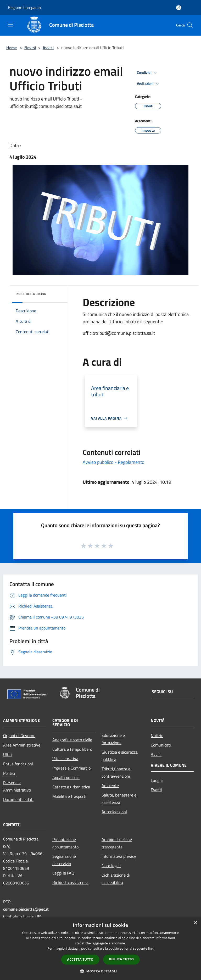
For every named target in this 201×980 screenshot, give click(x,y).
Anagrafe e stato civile (72, 740)
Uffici (8, 754)
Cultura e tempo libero (72, 749)
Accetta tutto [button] (80, 959)
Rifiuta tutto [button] (122, 959)
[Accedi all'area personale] (179, 8)
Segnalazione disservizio (64, 860)
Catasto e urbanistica (71, 787)
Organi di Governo (19, 736)
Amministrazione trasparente (117, 843)
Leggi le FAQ (63, 873)
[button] (100, 971)
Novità (30, 48)
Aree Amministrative (22, 745)
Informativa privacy (119, 856)
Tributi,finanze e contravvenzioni (116, 772)
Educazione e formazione (113, 739)
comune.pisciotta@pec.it (26, 909)
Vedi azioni (149, 84)
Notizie (157, 736)
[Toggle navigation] (10, 25)
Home (12, 48)
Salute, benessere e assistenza (119, 799)
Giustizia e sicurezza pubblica (120, 756)
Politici (9, 773)
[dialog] (100, 949)
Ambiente (110, 786)
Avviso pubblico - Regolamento (114, 462)
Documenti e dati (18, 799)
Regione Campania (24, 7)
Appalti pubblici (66, 777)
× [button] (195, 923)
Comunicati (161, 745)
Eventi (157, 790)
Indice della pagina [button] (31, 294)
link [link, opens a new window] (151, 948)
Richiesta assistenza (70, 882)
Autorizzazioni (114, 812)
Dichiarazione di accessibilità (116, 879)
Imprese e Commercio (71, 768)
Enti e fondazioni (18, 764)
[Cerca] (190, 25)
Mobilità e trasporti (69, 796)
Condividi (148, 73)
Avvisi (48, 48)
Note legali (111, 866)
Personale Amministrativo (17, 786)
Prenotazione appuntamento (65, 843)
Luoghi (157, 780)
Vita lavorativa (65, 759)
